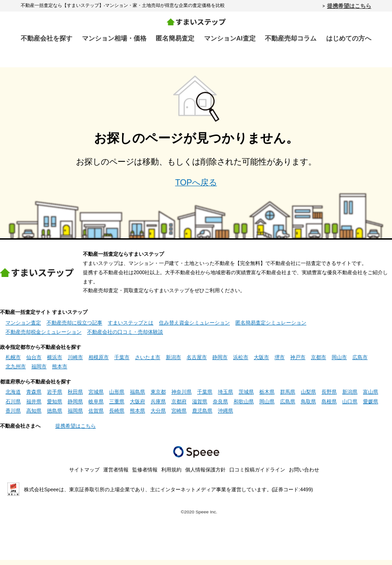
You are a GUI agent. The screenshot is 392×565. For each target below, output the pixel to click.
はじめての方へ (349, 38)
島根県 (329, 406)
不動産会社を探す (47, 38)
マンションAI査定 (230, 38)
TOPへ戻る (196, 187)
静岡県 (75, 406)
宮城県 (96, 397)
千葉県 (205, 397)
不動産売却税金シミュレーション (44, 337)
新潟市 (173, 362)
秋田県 (75, 397)
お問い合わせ (304, 475)
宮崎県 (179, 416)
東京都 (158, 397)
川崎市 (75, 362)
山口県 (350, 406)
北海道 (13, 397)
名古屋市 (197, 362)
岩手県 (55, 397)
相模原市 (99, 362)
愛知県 (55, 406)
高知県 (34, 416)
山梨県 (308, 397)
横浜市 (55, 362)
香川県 (13, 416)
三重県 (117, 406)
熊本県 (137, 416)
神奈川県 (181, 397)
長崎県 (117, 416)
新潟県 (350, 397)
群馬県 (288, 397)
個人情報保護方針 (205, 475)
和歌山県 (244, 406)
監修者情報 (145, 475)
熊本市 (60, 371)
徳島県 (55, 416)
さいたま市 (148, 362)
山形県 (117, 397)
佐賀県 (96, 416)
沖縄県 (225, 416)
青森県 (34, 397)
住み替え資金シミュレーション (194, 327)
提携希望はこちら (349, 6)
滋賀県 (200, 406)
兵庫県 (158, 406)
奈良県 (220, 406)
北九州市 (16, 371)
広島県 (288, 406)
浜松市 (241, 362)
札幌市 (13, 362)
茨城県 (246, 397)
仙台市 (34, 362)
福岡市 (39, 371)
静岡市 (220, 362)
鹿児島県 (202, 416)
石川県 (13, 406)
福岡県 (75, 416)
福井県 (34, 406)
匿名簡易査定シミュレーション (271, 327)
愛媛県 (371, 406)
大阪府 (137, 406)
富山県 (371, 397)
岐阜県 (96, 406)
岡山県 (267, 406)
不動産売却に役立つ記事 (74, 327)
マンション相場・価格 (114, 38)
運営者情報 (116, 475)
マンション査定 (23, 327)
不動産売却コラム (291, 38)
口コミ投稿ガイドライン (257, 475)
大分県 (158, 416)
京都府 (179, 406)
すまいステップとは (131, 327)
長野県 (329, 397)
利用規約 (171, 475)
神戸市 (298, 362)
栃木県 (267, 397)
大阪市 (261, 362)
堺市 (280, 362)
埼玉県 (225, 397)
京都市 (319, 362)
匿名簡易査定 (175, 38)
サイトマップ (84, 475)
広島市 (360, 362)
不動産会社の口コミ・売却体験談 (125, 337)
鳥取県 (308, 406)
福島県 (137, 397)
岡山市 (339, 362)
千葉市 (122, 362)
